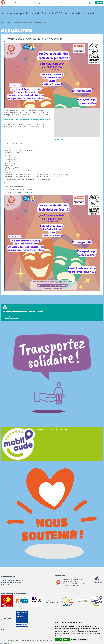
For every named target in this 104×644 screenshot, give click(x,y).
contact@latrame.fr (70, 582)
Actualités (69, 3)
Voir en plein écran (59, 139)
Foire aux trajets (42, 3)
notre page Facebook (79, 583)
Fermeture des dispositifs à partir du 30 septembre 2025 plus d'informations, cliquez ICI (48, 13)
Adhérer (63, 3)
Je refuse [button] (66, 639)
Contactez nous (28, 192)
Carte (91, 3)
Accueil (36, 3)
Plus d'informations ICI (11, 583)
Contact (99, 3)
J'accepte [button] (59, 639)
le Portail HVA (77, 585)
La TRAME (4, 640)
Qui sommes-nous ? (77, 3)
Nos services (50, 3)
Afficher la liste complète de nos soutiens (13, 630)
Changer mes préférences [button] (79, 639)
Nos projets (57, 3)
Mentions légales (43, 640)
